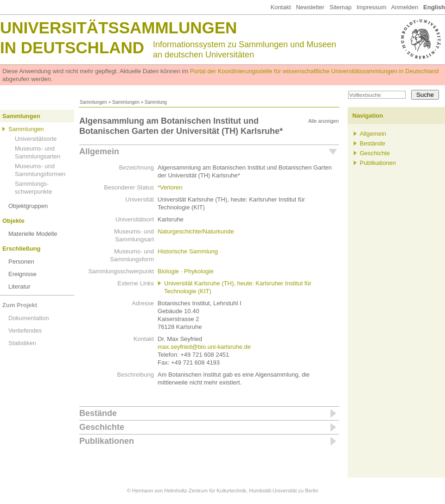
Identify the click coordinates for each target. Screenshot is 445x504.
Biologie (168, 271)
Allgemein (99, 151)
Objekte (13, 221)
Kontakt (280, 7)
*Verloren (170, 187)
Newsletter (310, 7)
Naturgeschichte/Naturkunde (196, 231)
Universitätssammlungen (118, 28)
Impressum (371, 7)
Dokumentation (29, 318)
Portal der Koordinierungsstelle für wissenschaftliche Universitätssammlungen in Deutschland (315, 71)
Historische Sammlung (188, 251)
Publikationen (107, 441)
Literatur (19, 287)
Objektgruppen (28, 206)
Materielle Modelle (33, 234)
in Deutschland (72, 47)
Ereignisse (22, 274)
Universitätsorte (36, 139)
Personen (21, 261)
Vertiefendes (25, 331)
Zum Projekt (20, 305)
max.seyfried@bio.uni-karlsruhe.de (204, 347)
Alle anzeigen (324, 121)
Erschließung (21, 249)
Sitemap (341, 7)
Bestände (98, 413)
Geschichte (102, 427)
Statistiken (22, 343)
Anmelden (405, 7)
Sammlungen (93, 102)
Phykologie (199, 271)
